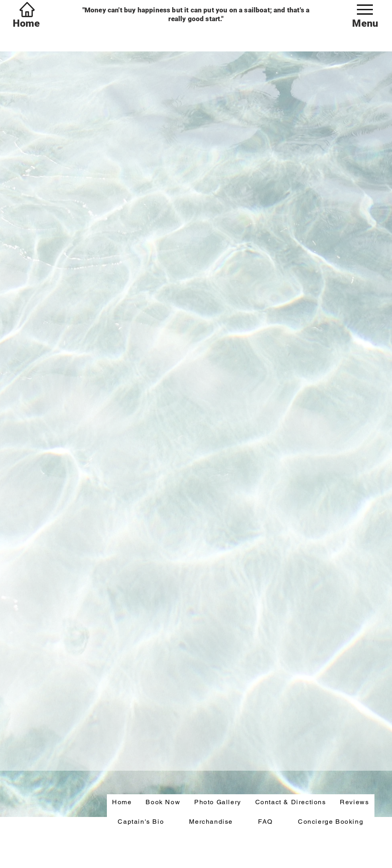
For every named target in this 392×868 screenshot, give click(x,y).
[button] (163, 802)
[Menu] (365, 10)
